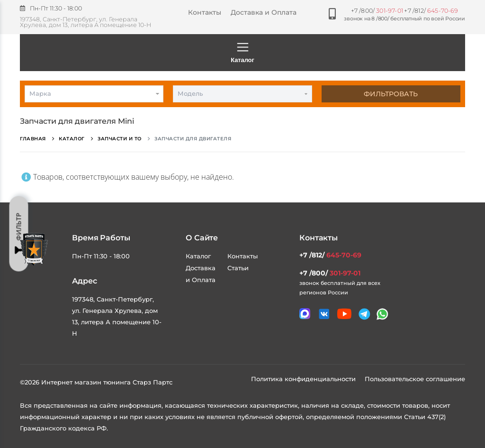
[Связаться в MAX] (305, 314)
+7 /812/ (431, 11)
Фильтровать (391, 94)
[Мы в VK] (324, 314)
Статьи (238, 268)
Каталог (242, 52)
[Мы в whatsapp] (382, 314)
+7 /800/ (377, 11)
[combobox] (94, 94)
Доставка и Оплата (264, 12)
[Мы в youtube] (344, 314)
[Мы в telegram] (364, 314)
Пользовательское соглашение (415, 379)
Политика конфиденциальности (304, 379)
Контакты (205, 12)
